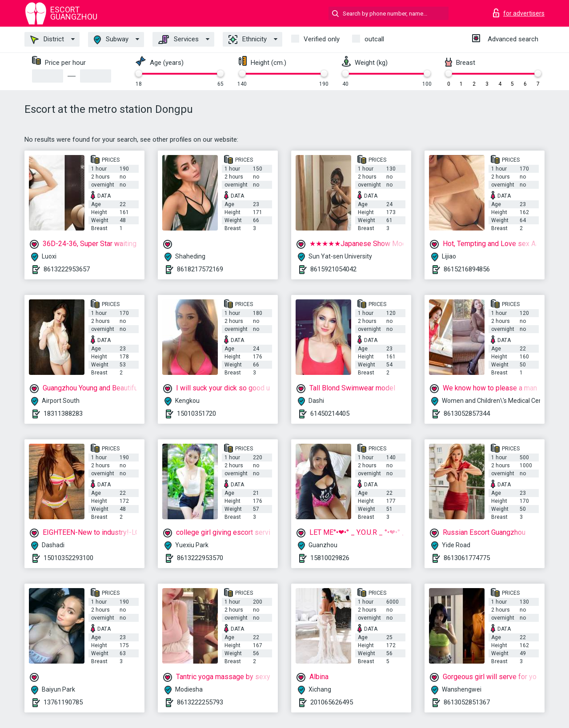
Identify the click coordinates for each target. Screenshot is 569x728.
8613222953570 (200, 558)
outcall (374, 39)
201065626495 (332, 702)
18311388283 (63, 414)
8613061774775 (467, 558)
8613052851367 (467, 702)
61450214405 (330, 414)
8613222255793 (200, 702)
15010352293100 (68, 558)
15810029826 (330, 558)
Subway (111, 40)
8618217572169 (200, 269)
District (47, 40)
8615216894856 (467, 269)
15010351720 (196, 414)
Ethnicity (248, 40)
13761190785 (63, 702)
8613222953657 (67, 269)
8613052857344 (467, 414)
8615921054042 (333, 269)
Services (178, 40)
